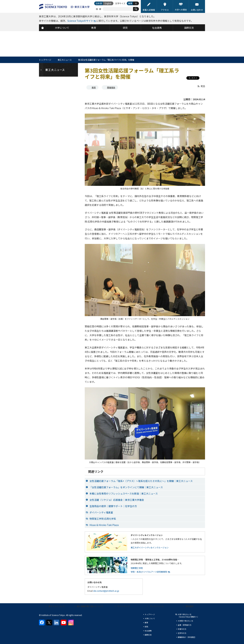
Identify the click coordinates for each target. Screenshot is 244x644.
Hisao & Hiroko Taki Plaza (104, 525)
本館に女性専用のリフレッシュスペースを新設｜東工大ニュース (124, 493)
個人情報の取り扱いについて (90, 606)
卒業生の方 (182, 629)
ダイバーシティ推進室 (101, 512)
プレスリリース (157, 606)
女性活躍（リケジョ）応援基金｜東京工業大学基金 (117, 500)
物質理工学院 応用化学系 (103, 519)
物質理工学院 (137, 568)
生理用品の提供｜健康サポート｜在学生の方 (113, 506)
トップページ (45, 60)
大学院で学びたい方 (185, 621)
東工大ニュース (65, 60)
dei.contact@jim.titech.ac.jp (106, 591)
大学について (150, 618)
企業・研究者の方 (185, 625)
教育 (94, 87)
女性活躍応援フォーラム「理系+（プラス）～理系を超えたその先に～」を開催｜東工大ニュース (141, 481)
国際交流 (148, 635)
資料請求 (190, 606)
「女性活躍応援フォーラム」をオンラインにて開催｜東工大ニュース (126, 487)
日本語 (99, 3)
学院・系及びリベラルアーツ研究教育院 (149, 572)
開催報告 (111, 87)
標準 (130, 3)
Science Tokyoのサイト (80, 21)
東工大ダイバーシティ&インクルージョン (150, 547)
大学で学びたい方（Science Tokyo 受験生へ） (188, 616)
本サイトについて (57, 606)
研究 (146, 627)
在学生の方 (182, 633)
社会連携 (148, 631)
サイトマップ (123, 606)
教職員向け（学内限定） (187, 637)
